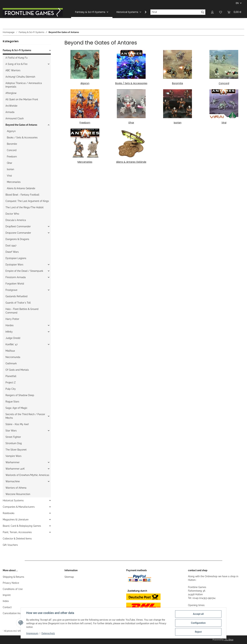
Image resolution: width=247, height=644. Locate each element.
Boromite (178, 83)
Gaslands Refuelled (16, 296)
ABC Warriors (13, 70)
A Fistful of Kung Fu (16, 58)
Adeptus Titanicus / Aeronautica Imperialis (24, 85)
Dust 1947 (11, 246)
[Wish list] (221, 12)
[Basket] (234, 12)
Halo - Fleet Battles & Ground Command (22, 311)
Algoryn (85, 83)
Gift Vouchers (10, 545)
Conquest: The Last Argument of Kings (27, 201)
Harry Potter (12, 319)
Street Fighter (13, 437)
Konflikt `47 (11, 344)
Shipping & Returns (13, 577)
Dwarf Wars (12, 252)
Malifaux (10, 351)
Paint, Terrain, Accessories (17, 532)
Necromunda (13, 357)
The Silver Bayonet (16, 450)
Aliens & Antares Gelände (131, 162)
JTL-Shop (229, 640)
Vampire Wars (13, 456)
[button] (212, 12)
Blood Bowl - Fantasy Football (22, 195)
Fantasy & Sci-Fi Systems (17, 50)
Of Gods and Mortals (17, 370)
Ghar (131, 123)
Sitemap (69, 577)
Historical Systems (13, 500)
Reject (198, 632)
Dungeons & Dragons (17, 239)
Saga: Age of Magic (16, 408)
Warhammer (13, 462)
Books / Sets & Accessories (131, 83)
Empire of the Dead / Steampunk (24, 271)
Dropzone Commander (18, 233)
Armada (10, 112)
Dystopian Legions (16, 258)
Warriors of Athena (16, 488)
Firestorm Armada (16, 277)
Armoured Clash (15, 118)
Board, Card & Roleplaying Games (22, 526)
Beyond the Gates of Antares (21, 125)
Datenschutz (48, 633)
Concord (224, 83)
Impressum (32, 633)
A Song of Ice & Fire (16, 64)
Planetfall (11, 376)
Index (6, 601)
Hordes (10, 325)
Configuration (198, 623)
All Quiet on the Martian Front (22, 99)
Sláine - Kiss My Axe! (17, 424)
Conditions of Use (13, 589)
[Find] (175, 12)
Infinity (9, 332)
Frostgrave (11, 290)
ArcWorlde (11, 106)
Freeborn (85, 123)
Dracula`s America (16, 220)
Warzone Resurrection (18, 494)
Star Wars (11, 431)
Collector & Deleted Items (17, 539)
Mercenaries (85, 162)
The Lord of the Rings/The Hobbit (25, 207)
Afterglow (11, 93)
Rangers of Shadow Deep (20, 395)
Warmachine (13, 481)
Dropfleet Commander (18, 226)
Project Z (11, 383)
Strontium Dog (14, 443)
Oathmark (11, 363)
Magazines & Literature (16, 520)
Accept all (198, 614)
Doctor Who (12, 214)
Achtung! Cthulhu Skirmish (20, 77)
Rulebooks (9, 513)
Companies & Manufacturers (19, 507)
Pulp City (11, 389)
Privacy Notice (11, 583)
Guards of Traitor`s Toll (18, 303)
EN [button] (237, 3)
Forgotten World (15, 284)
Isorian (178, 123)
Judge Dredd (13, 338)
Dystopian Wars (14, 265)
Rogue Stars (12, 402)
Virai (224, 123)
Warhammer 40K (15, 469)
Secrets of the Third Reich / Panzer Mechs (25, 416)
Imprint (7, 595)
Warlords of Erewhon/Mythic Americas (27, 475)
